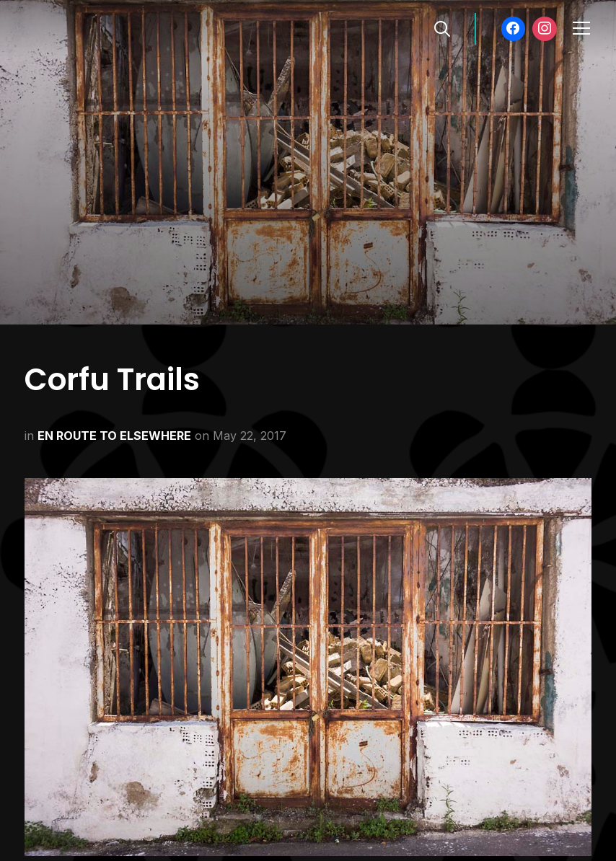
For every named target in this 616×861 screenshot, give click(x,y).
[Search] (442, 27)
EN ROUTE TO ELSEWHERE (114, 436)
